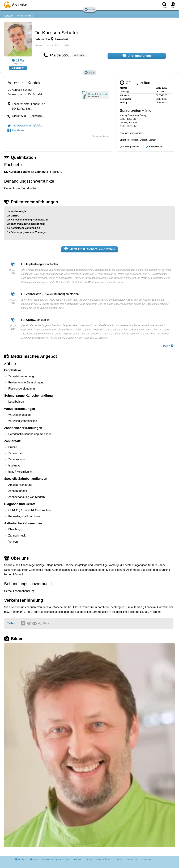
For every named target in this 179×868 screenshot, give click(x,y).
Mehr (168, 346)
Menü (89, 9)
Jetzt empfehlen (90, 249)
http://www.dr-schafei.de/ (25, 126)
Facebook (16, 130)
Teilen (11, 623)
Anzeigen (79, 55)
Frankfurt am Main (24, 16)
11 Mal (18, 61)
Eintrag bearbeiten (100, 136)
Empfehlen (18, 68)
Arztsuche (9, 16)
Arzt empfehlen (137, 56)
